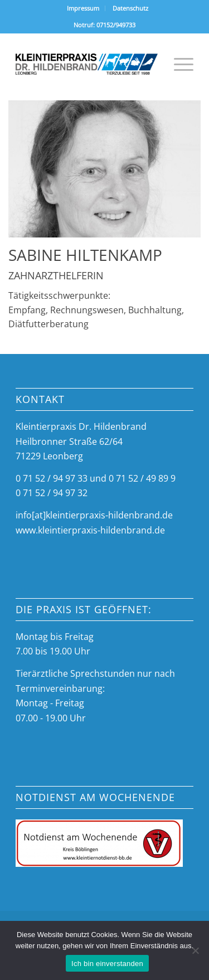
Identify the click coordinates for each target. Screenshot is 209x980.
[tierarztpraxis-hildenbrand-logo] (87, 64)
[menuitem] (83, 8)
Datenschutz (130, 8)
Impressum (83, 8)
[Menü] (178, 64)
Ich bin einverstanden (107, 964)
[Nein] (195, 950)
